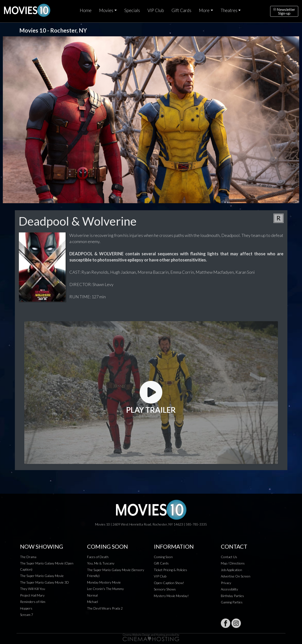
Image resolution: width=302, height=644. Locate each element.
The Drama (28, 557)
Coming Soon (163, 557)
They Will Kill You (33, 589)
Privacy (226, 583)
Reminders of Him (33, 602)
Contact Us (229, 557)
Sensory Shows (165, 589)
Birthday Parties (232, 596)
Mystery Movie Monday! (171, 596)
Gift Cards (181, 10)
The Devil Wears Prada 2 (105, 608)
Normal (92, 595)
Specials (132, 10)
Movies (106, 10)
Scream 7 (27, 615)
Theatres (229, 10)
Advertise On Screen (236, 576)
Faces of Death (98, 557)
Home (86, 10)
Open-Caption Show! (169, 583)
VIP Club (156, 10)
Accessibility (229, 589)
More (204, 10)
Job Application (231, 570)
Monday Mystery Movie (104, 582)
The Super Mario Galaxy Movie (42, 576)
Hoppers (26, 608)
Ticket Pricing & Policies (170, 570)
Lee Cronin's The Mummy (105, 589)
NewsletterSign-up (284, 11)
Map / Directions (233, 563)
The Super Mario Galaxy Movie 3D (44, 582)
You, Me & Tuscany (101, 563)
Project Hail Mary (32, 595)
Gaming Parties (232, 602)
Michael (92, 602)
